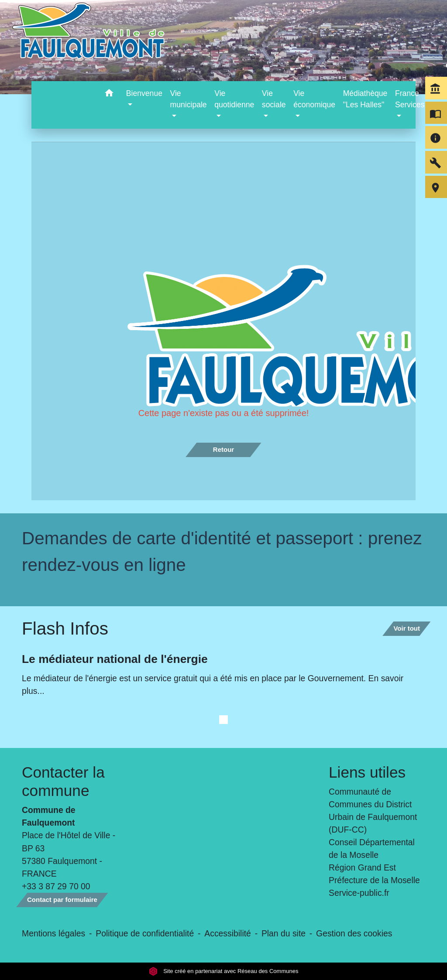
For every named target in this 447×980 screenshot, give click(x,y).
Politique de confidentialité (145, 933)
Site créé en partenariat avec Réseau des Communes (224, 971)
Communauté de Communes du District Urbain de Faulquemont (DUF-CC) (373, 811)
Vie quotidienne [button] (234, 99)
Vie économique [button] (314, 99)
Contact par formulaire (62, 900)
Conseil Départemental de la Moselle (372, 849)
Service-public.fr (359, 893)
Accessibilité (228, 933)
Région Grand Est (362, 867)
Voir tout (407, 628)
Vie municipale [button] (189, 99)
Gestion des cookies (354, 933)
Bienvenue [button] (144, 93)
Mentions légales (53, 933)
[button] (109, 94)
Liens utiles (367, 772)
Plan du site (284, 933)
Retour (223, 449)
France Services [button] (410, 99)
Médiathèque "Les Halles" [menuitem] (365, 99)
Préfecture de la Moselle (374, 880)
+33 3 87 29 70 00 (56, 886)
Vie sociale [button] (274, 99)
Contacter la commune (63, 781)
